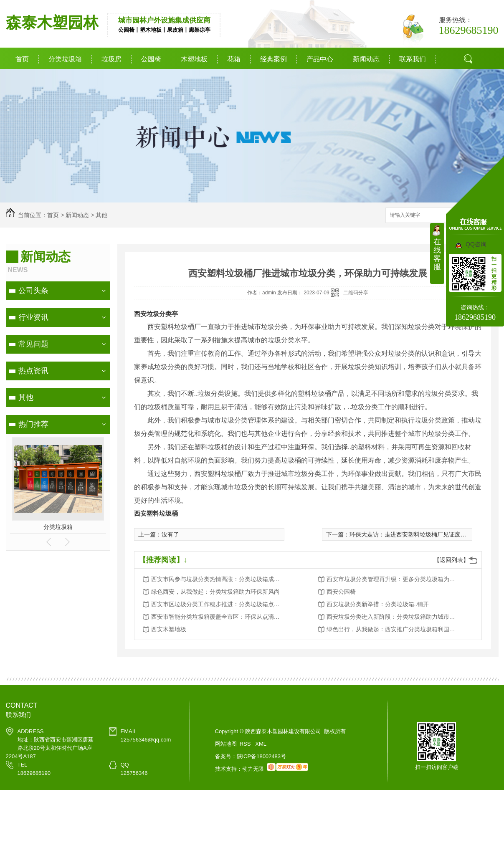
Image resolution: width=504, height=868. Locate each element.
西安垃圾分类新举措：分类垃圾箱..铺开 (378, 604)
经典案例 (274, 59)
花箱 (234, 59)
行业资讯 (33, 317)
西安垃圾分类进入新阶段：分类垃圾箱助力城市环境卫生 (393, 617)
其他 (101, 215)
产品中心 (320, 59)
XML (261, 744)
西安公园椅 (341, 592)
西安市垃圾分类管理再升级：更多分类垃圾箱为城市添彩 (393, 579)
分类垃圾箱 (65, 59)
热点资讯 (33, 371)
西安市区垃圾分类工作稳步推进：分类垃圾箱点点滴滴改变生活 (218, 604)
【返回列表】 (451, 560)
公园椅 (151, 59)
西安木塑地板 (169, 629)
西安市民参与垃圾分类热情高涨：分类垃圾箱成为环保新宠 (218, 579)
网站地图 (226, 744)
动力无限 (253, 769)
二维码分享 (356, 293)
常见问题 (33, 344)
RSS (246, 744)
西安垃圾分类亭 (156, 314)
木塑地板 (194, 59)
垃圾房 (111, 59)
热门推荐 (33, 424)
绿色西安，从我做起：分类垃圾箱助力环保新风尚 (215, 592)
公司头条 (33, 291)
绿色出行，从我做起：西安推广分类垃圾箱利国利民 (393, 629)
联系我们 (413, 59)
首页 (22, 59)
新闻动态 (366, 59)
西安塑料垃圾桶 (156, 513)
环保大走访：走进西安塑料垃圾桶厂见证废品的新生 (417, 534)
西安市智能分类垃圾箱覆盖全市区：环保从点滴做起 (218, 617)
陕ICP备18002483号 (262, 756)
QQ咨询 (476, 244)
